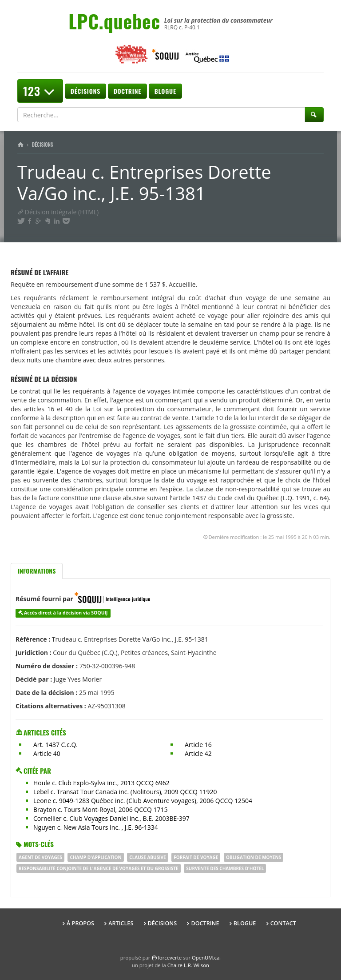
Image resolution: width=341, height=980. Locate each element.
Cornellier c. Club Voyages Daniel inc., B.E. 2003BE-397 (111, 818)
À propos (80, 923)
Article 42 (198, 753)
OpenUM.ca (206, 958)
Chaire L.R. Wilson (188, 965)
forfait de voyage (196, 857)
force (170, 958)
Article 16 (198, 745)
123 (40, 91)
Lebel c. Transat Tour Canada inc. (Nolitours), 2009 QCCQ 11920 (125, 792)
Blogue (165, 91)
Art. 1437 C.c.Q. (56, 745)
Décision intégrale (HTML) (58, 212)
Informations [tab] (37, 571)
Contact (283, 923)
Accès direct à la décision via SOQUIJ (66, 613)
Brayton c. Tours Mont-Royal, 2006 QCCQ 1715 (100, 809)
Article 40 (47, 753)
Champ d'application (95, 857)
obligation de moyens (254, 857)
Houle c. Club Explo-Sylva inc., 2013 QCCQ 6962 (101, 783)
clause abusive (147, 857)
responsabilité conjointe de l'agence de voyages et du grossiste (99, 868)
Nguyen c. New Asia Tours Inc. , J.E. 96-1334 (96, 827)
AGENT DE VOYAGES (40, 857)
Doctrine (127, 91)
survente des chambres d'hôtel (225, 868)
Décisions (85, 91)
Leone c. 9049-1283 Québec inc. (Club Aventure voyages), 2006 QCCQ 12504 (143, 801)
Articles (121, 923)
